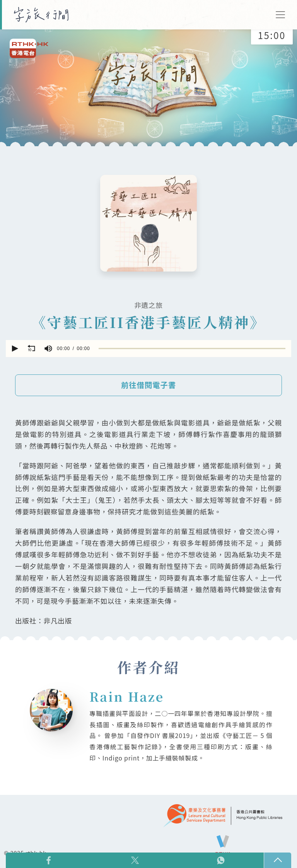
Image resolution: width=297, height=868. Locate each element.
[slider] (192, 348)
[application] (148, 349)
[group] (48, 349)
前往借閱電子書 (148, 385)
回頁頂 (278, 860)
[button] (14, 349)
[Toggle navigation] (280, 15)
